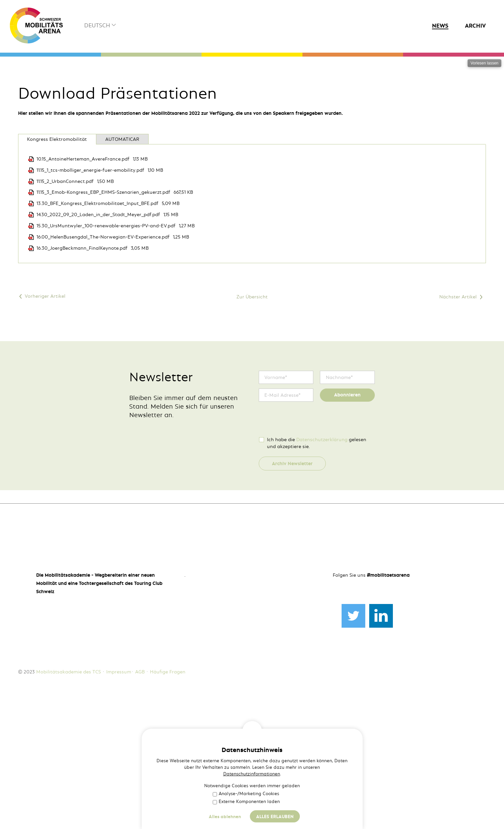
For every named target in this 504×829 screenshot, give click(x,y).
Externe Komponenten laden (246, 802)
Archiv (475, 26)
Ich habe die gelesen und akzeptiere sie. (317, 567)
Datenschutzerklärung (322, 564)
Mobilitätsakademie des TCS (69, 799)
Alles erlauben (275, 817)
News (440, 26)
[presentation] (309, 543)
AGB (140, 799)
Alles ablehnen (225, 817)
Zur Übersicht (252, 421)
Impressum (119, 799)
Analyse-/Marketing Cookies (246, 794)
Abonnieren (347, 519)
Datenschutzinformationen (252, 774)
